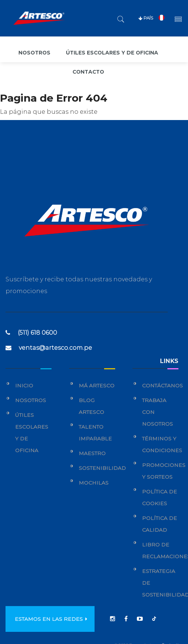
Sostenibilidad (102, 468)
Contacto (88, 72)
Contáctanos (162, 386)
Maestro (92, 453)
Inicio (24, 386)
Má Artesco (97, 386)
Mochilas (94, 483)
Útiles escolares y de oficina (113, 53)
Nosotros (33, 53)
